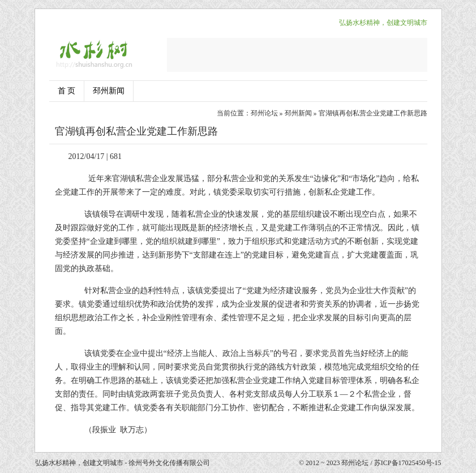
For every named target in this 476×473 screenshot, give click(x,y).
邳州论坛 (264, 113)
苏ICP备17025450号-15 (408, 463)
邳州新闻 (109, 91)
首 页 (67, 91)
